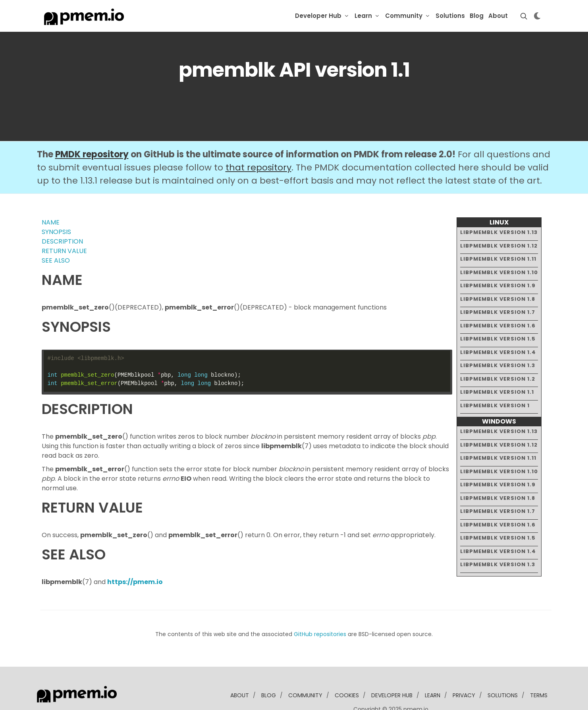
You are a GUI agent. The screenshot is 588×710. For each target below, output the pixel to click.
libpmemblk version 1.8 (498, 274)
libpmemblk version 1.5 (498, 314)
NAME (51, 198)
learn (433, 671)
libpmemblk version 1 (495, 381)
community (305, 671)
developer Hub (392, 671)
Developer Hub (318, 16)
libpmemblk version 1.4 (498, 328)
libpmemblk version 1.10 (499, 248)
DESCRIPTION (62, 217)
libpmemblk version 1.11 (498, 235)
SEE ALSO (56, 236)
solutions (503, 671)
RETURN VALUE (64, 227)
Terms (539, 671)
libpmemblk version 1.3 (498, 341)
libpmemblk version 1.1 (497, 368)
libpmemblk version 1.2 (498, 354)
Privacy (464, 671)
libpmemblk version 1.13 (499, 208)
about (240, 671)
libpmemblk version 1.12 (499, 221)
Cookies (347, 671)
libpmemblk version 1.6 (498, 301)
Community (404, 16)
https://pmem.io (135, 558)
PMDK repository (92, 130)
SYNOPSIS (56, 208)
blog (269, 671)
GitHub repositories (320, 610)
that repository (258, 143)
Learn (363, 16)
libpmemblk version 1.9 (498, 261)
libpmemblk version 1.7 (498, 288)
